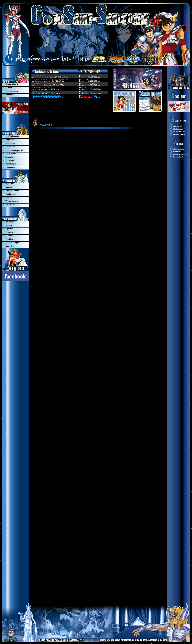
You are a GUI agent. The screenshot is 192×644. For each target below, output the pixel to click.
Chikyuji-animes (179, 149)
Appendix (8, 187)
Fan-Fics (8, 236)
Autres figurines (11, 191)
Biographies (9, 140)
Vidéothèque (9, 164)
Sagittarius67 (39, 85)
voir (94, 75)
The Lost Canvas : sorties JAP (43, 92)
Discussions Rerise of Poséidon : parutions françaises (51, 79)
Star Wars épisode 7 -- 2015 (42, 88)
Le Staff (7, 88)
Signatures (9, 229)
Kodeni (85, 79)
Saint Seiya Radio (179, 134)
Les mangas (9, 143)
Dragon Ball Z (178, 157)
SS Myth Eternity (179, 132)
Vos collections (10, 201)
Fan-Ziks (8, 239)
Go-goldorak (39, 81)
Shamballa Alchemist (181, 154)
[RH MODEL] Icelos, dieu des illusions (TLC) (47, 83)
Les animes (9, 147)
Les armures (9, 153)
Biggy (37, 89)
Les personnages (14, 150)
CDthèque (8, 160)
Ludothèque (9, 167)
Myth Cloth (9, 184)
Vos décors (9, 204)
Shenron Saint (178, 126)
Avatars (7, 225)
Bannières (8, 95)
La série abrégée (11, 243)
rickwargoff (86, 75)
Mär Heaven (177, 152)
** (97, 367)
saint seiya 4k (37, 75)
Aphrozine (8, 246)
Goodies (8, 198)
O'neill (37, 93)
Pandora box (9, 194)
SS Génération (178, 129)
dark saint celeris (41, 77)
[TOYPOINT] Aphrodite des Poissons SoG (47, 96)
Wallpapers (9, 222)
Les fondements (11, 136)
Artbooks (8, 157)
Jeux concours (10, 91)
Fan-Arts (8, 232)
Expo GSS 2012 (10, 84)
